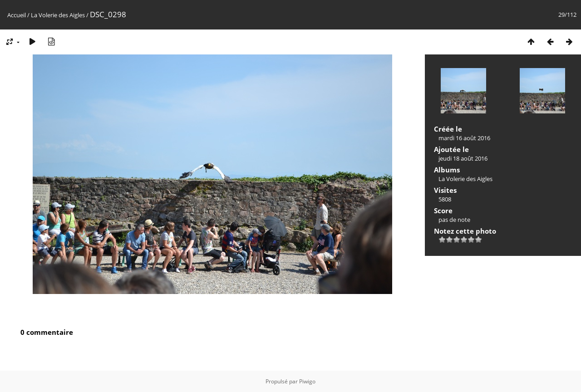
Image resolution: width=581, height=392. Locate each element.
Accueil (17, 15)
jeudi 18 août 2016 (463, 158)
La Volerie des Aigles (58, 15)
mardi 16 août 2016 (464, 138)
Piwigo (307, 381)
